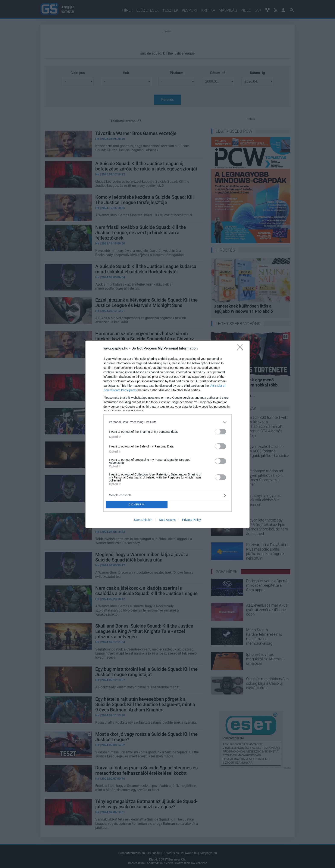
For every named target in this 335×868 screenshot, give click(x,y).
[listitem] (167, 422)
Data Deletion (143, 520)
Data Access (167, 520)
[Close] (241, 349)
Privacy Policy (192, 520)
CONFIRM (137, 504)
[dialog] (167, 434)
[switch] (220, 432)
